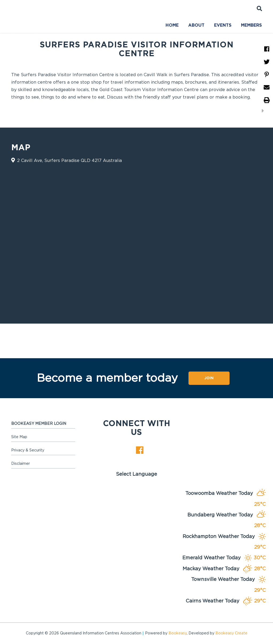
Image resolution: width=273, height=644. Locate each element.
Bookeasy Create (231, 633)
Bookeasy (178, 633)
